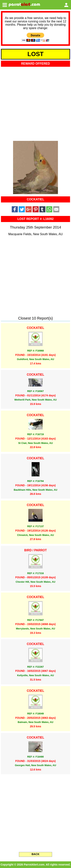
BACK (36, 854)
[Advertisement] (35, 103)
